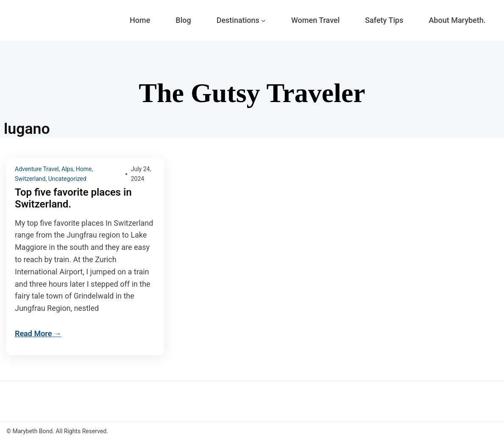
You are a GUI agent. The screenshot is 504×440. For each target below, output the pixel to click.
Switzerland (30, 179)
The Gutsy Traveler (252, 93)
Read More (33, 333)
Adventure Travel (37, 169)
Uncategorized (67, 179)
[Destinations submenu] (263, 21)
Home (84, 169)
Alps (67, 169)
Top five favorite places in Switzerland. (73, 198)
